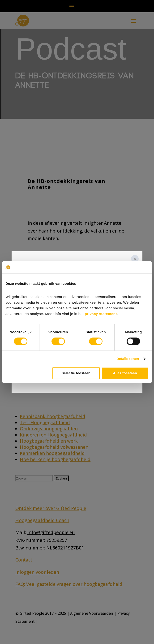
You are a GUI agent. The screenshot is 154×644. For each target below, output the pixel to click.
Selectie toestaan (76, 373)
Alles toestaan (125, 373)
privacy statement (101, 314)
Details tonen (128, 359)
